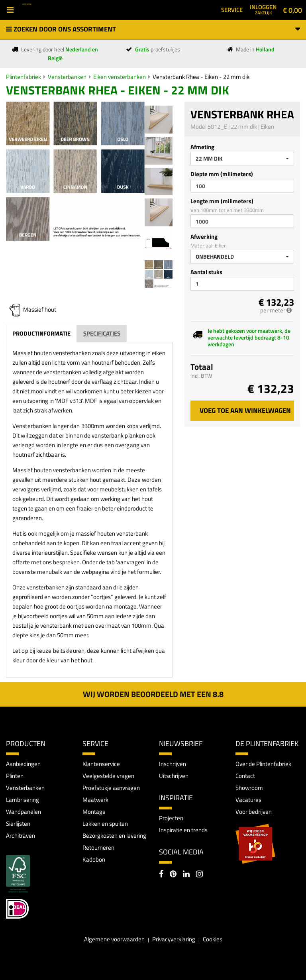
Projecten (171, 818)
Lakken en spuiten (105, 824)
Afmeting (202, 147)
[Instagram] (199, 875)
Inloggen (263, 9)
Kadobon (94, 859)
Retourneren (98, 847)
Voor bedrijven (254, 812)
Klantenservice (101, 764)
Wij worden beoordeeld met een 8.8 (153, 694)
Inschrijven (173, 764)
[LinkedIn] (186, 875)
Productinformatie (41, 333)
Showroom (249, 788)
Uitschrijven (174, 776)
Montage (94, 812)
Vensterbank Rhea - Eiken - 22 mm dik (201, 77)
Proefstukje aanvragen (111, 788)
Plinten (15, 776)
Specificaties (102, 333)
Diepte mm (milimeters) (222, 174)
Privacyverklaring (174, 939)
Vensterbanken (67, 77)
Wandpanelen (24, 812)
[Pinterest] (173, 875)
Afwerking (204, 237)
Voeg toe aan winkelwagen (245, 410)
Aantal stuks (206, 272)
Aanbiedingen (23, 764)
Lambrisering (23, 800)
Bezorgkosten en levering (114, 836)
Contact (245, 776)
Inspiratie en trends (183, 830)
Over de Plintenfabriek (263, 764)
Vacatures (248, 800)
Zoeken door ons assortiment (153, 29)
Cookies (213, 939)
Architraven (21, 836)
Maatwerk (95, 800)
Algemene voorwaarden (114, 939)
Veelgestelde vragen (108, 776)
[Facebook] (161, 875)
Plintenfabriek (24, 77)
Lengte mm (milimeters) (222, 201)
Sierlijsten (18, 824)
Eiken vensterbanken (120, 77)
